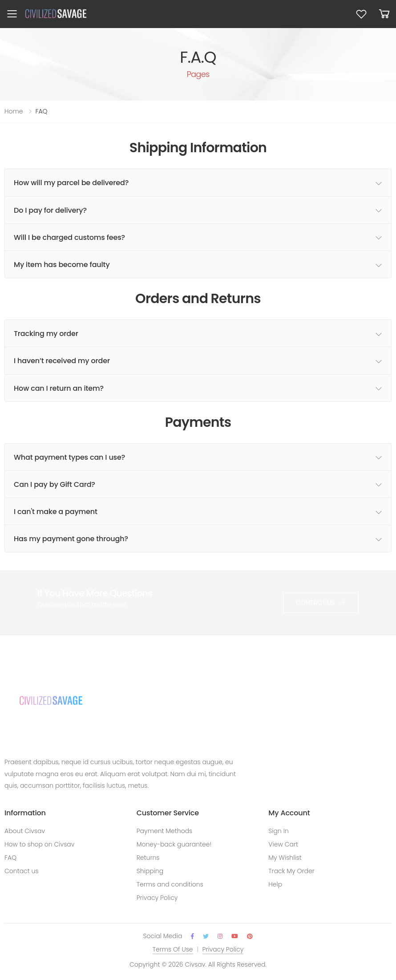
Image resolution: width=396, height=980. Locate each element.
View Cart (283, 844)
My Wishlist (285, 858)
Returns (148, 858)
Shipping (150, 871)
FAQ (10, 858)
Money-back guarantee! (174, 844)
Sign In (278, 831)
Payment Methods (165, 831)
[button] (384, 14)
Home (14, 111)
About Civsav (25, 831)
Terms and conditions (170, 884)
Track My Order (291, 871)
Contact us (21, 871)
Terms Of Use (173, 949)
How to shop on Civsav (39, 844)
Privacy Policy (157, 898)
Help (275, 884)
